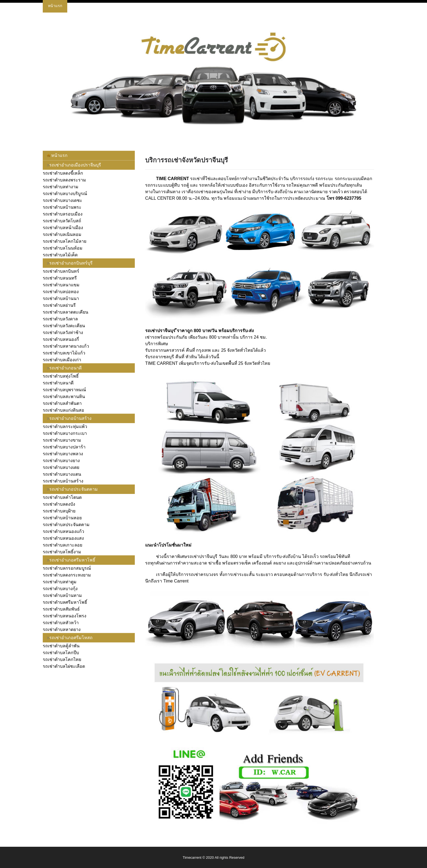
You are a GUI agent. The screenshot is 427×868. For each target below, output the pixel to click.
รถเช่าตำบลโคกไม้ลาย (65, 241)
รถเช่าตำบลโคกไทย (62, 659)
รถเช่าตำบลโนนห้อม (63, 248)
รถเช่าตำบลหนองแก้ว (63, 531)
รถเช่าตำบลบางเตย (61, 467)
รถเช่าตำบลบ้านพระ (62, 207)
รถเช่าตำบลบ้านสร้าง (63, 481)
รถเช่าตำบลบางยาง (61, 461)
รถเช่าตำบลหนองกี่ (61, 339)
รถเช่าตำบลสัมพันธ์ (61, 609)
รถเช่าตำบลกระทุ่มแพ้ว (65, 427)
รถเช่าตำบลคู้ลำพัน (61, 646)
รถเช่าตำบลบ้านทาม (62, 595)
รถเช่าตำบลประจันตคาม (66, 525)
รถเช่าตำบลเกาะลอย (62, 545)
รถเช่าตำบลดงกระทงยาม (67, 575)
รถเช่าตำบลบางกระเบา (65, 433)
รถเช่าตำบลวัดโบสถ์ (62, 221)
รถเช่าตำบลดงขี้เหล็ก (63, 173)
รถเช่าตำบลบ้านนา (61, 298)
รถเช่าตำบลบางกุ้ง (60, 589)
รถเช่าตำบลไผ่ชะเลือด (64, 666)
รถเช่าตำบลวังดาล (60, 319)
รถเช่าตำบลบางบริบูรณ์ (65, 194)
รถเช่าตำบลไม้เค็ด (60, 255)
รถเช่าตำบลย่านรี (59, 305)
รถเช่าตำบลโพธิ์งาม (62, 552)
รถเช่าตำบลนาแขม (61, 285)
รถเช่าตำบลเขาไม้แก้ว (64, 353)
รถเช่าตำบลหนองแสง (63, 538)
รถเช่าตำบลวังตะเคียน (64, 326)
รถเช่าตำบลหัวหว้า (61, 623)
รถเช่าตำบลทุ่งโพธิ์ (61, 376)
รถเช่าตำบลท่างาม (61, 187)
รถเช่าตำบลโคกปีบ (61, 653)
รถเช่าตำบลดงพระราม (64, 180)
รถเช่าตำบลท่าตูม (60, 582)
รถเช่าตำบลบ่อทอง (61, 292)
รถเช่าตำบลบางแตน (62, 474)
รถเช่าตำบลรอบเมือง (63, 214)
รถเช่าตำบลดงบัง (59, 504)
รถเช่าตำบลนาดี (58, 383)
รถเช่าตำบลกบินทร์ (61, 271)
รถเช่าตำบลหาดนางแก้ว (66, 346)
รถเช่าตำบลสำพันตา (62, 403)
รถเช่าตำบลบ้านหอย (62, 518)
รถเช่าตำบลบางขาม (62, 440)
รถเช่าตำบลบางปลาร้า (64, 447)
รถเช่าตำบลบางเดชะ (62, 200)
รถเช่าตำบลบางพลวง (63, 454)
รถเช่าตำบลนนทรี (60, 278)
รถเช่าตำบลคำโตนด (62, 497)
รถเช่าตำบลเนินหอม (62, 234)
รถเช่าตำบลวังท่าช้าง (63, 333)
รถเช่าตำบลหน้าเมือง (63, 228)
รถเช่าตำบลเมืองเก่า (62, 360)
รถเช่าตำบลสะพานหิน (64, 397)
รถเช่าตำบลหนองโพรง (65, 616)
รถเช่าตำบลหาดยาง (62, 629)
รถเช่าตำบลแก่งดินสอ (63, 410)
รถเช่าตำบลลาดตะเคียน (65, 312)
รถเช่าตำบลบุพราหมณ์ (64, 390)
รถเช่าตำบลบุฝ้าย (59, 511)
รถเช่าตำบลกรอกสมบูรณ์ (67, 568)
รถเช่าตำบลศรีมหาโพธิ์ (65, 602)
